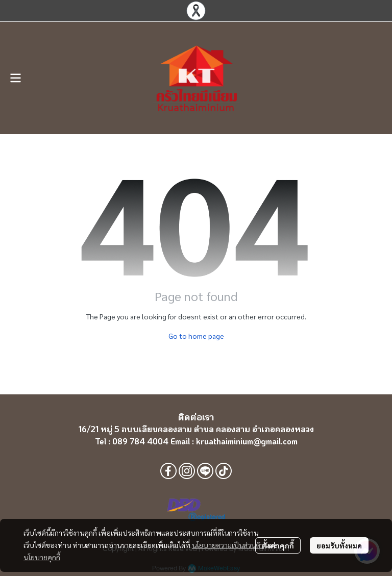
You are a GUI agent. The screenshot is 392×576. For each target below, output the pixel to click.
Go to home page (196, 336)
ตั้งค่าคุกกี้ (278, 545)
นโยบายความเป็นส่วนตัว (228, 545)
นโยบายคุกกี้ (42, 557)
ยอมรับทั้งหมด (339, 545)
